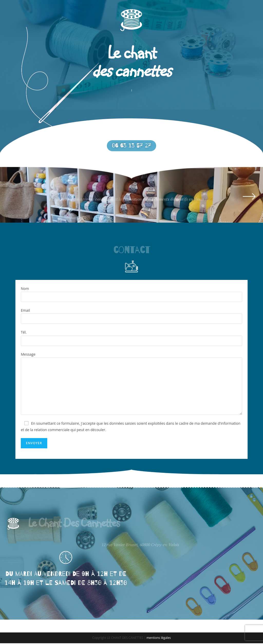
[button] (131, 146)
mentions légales (158, 638)
